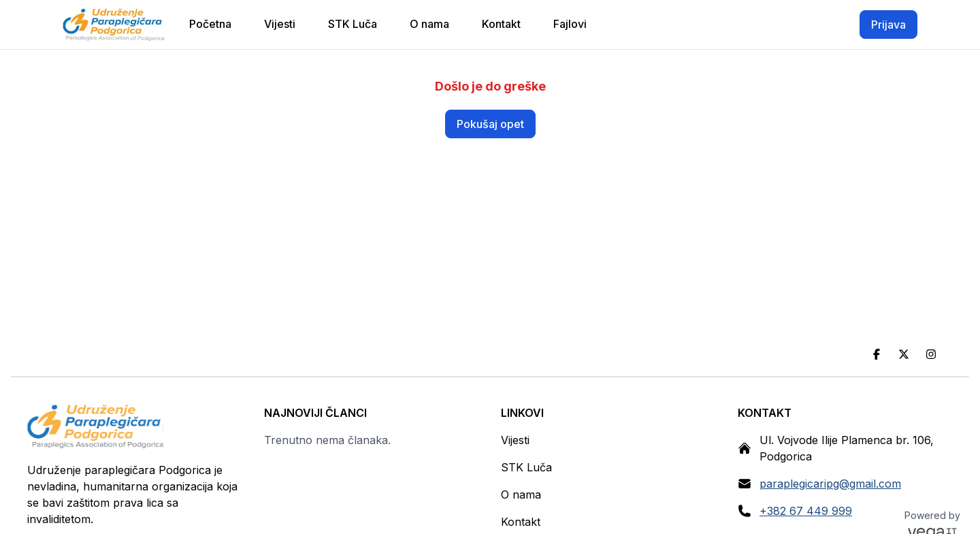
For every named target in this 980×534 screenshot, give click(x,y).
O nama (521, 494)
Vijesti (515, 440)
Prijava (888, 25)
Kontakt (521, 522)
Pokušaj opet (490, 124)
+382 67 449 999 (806, 511)
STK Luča (526, 467)
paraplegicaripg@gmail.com (830, 484)
